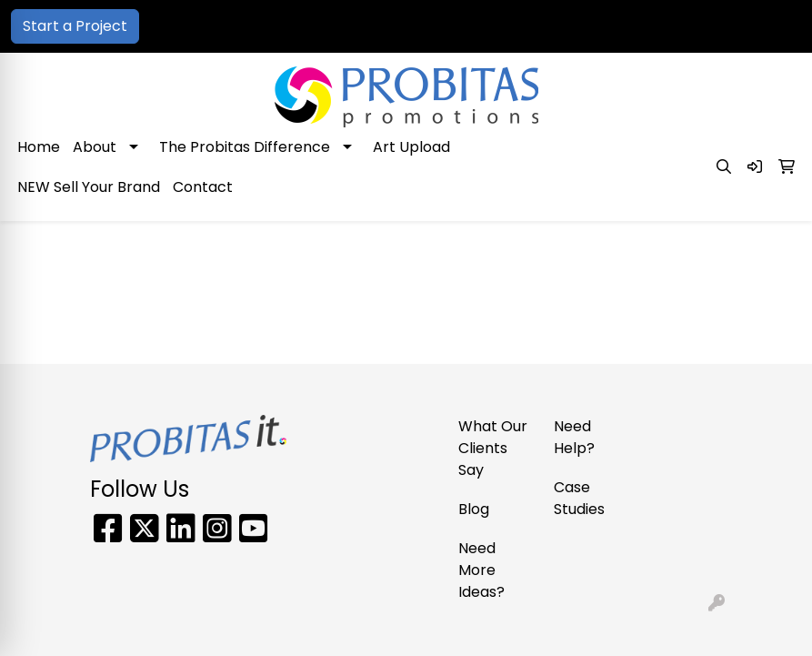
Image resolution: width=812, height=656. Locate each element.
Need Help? (574, 437)
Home (39, 147)
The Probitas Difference (245, 147)
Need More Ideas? (481, 570)
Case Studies (579, 498)
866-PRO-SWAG (524, 26)
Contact (203, 187)
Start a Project (75, 26)
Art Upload (411, 147)
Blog (474, 509)
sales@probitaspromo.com (694, 26)
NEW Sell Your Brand (89, 187)
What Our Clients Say (493, 448)
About (95, 147)
